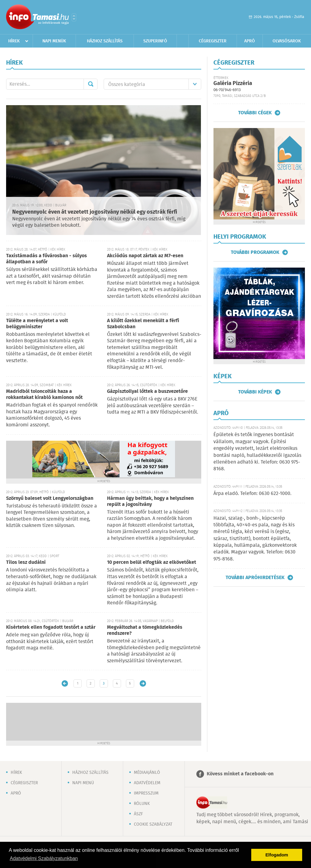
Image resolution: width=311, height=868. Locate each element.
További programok (255, 252)
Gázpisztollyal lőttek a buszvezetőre (147, 391)
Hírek (14, 41)
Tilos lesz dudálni (26, 562)
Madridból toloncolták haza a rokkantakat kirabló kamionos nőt (44, 395)
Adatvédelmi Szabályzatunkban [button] (44, 858)
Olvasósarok (287, 41)
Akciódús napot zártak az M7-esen (145, 256)
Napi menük (54, 41)
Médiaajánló (147, 773)
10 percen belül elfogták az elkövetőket (152, 562)
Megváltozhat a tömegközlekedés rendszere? (145, 630)
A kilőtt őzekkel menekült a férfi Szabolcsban (143, 324)
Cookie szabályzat (153, 824)
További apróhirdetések (255, 578)
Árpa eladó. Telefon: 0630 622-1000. (252, 494)
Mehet (91, 84)
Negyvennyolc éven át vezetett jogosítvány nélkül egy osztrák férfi (95, 212)
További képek (255, 392)
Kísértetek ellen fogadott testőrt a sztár (51, 627)
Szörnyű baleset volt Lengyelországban (50, 498)
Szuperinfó (155, 41)
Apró (250, 41)
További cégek (255, 113)
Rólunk (142, 804)
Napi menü (83, 783)
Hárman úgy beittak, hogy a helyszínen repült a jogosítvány (150, 502)
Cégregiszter (213, 41)
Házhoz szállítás (105, 41)
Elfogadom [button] (277, 855)
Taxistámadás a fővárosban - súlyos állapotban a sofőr (46, 259)
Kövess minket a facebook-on (240, 774)
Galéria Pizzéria (233, 84)
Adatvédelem (147, 783)
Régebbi (143, 683)
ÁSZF (138, 814)
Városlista (74, 17)
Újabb (65, 683)
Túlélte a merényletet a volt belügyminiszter (37, 324)
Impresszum (146, 793)
